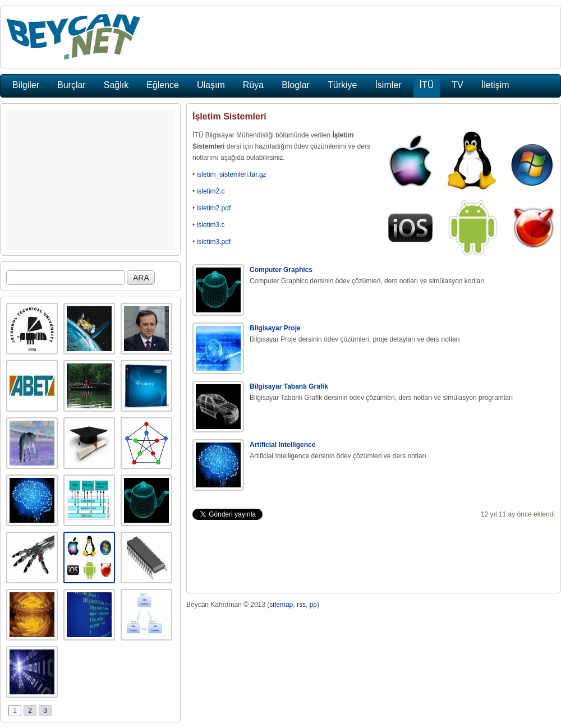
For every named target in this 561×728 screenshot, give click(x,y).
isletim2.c (211, 191)
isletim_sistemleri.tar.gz (232, 174)
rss (301, 605)
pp (313, 605)
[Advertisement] (90, 179)
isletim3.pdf (214, 242)
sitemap (281, 605)
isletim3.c (211, 225)
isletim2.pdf (214, 208)
